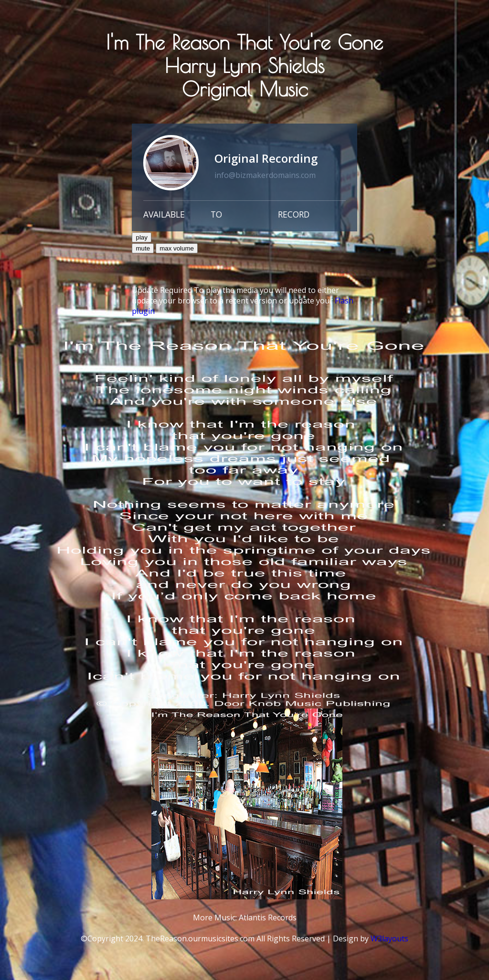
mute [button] (143, 248)
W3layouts (389, 938)
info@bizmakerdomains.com (265, 175)
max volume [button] (177, 248)
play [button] (141, 237)
